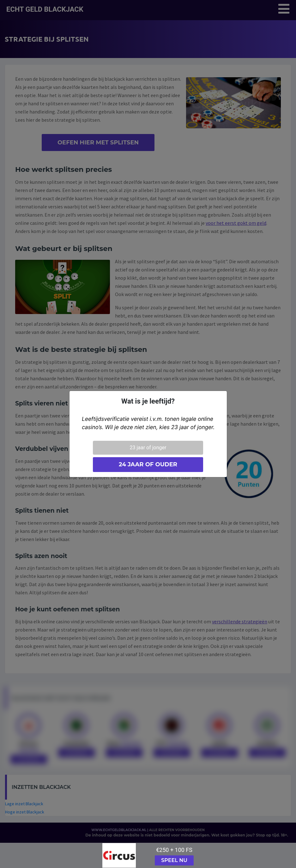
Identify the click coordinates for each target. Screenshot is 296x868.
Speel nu (174, 860)
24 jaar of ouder (148, 464)
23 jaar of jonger (148, 448)
